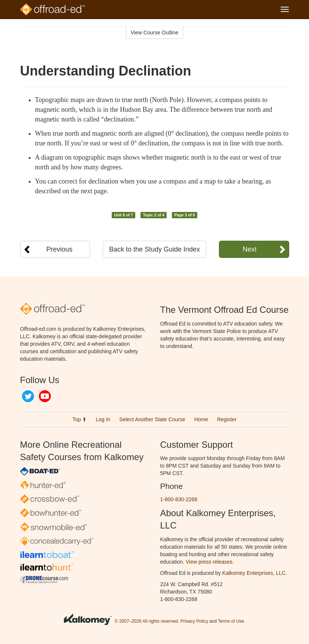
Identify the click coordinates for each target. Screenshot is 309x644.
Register (227, 419)
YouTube (45, 396)
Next (249, 249)
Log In (103, 419)
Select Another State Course (152, 419)
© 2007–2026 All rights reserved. (147, 621)
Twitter (28, 396)
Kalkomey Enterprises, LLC (254, 573)
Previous (59, 249)
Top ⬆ (80, 419)
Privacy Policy (194, 621)
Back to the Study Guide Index (154, 249)
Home (201, 419)
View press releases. (210, 562)
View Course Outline (154, 33)
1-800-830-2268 (179, 499)
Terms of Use (231, 621)
